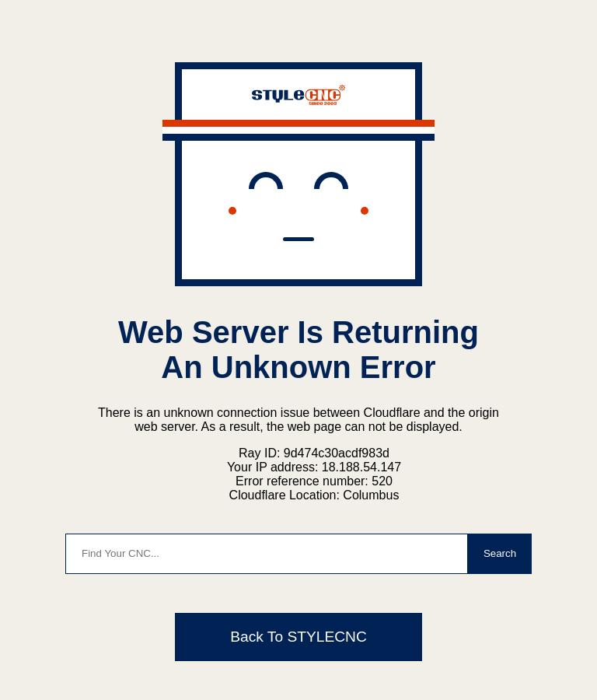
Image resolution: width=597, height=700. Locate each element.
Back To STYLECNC (298, 637)
